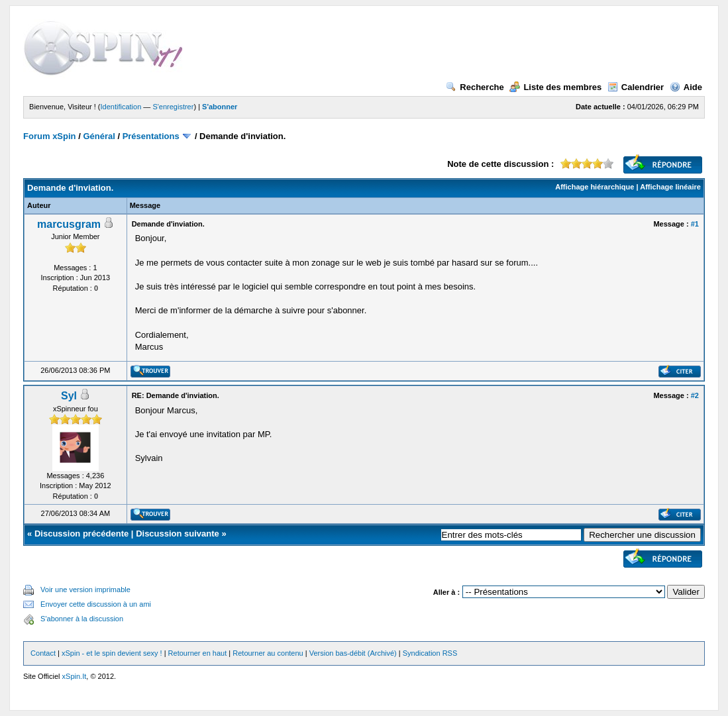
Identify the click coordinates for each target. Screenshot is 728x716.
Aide (686, 87)
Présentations (151, 136)
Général (99, 136)
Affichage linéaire (670, 187)
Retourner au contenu (268, 653)
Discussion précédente (81, 534)
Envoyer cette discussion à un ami (96, 604)
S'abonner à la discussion (82, 619)
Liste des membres (555, 87)
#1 (695, 224)
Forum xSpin (49, 136)
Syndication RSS (430, 653)
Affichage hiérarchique (595, 187)
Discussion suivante (178, 534)
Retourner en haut (198, 653)
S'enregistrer (173, 107)
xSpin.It (75, 676)
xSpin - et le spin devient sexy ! (112, 653)
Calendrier (636, 87)
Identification (121, 107)
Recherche (475, 87)
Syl (69, 396)
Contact (43, 653)
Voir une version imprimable (85, 589)
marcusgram (69, 224)
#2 (695, 395)
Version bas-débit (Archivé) (353, 653)
